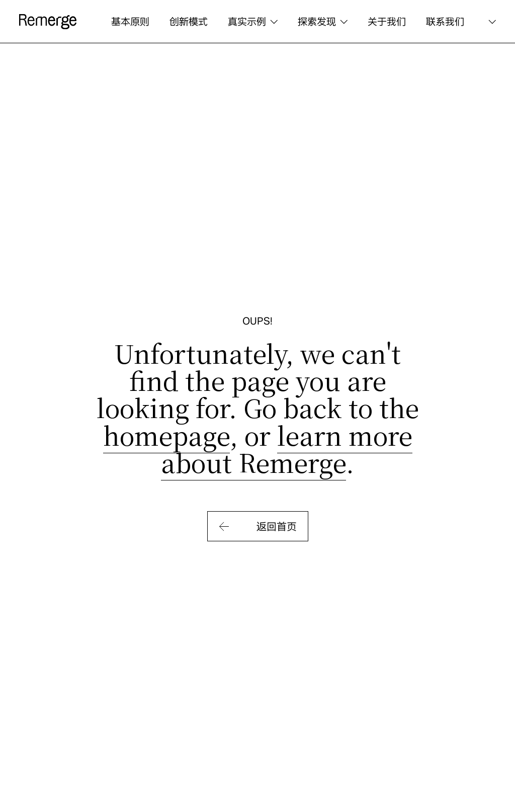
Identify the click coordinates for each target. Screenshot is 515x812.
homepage (166, 435)
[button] (253, 22)
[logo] (48, 22)
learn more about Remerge (287, 448)
